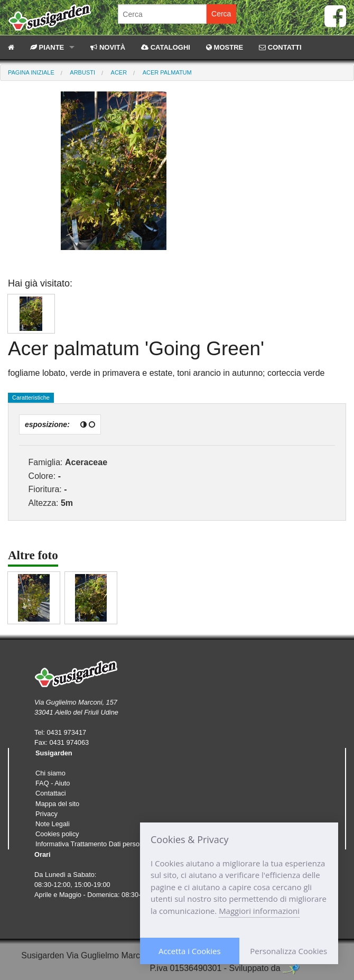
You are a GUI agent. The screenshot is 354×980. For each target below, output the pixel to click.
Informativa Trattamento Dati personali (93, 844)
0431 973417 (66, 732)
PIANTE (47, 47)
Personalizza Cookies (288, 951)
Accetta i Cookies (190, 951)
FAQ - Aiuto (53, 783)
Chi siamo (50, 773)
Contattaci (51, 793)
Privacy (46, 814)
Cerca (221, 14)
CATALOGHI (166, 47)
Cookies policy (57, 834)
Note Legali (53, 824)
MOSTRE (225, 47)
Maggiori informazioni (259, 911)
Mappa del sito (57, 804)
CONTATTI (280, 47)
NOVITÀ (108, 47)
